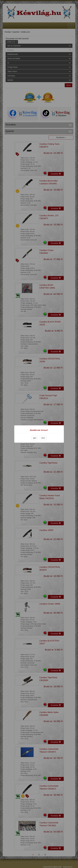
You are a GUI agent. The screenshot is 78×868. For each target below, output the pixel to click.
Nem (43, 438)
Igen (35, 438)
